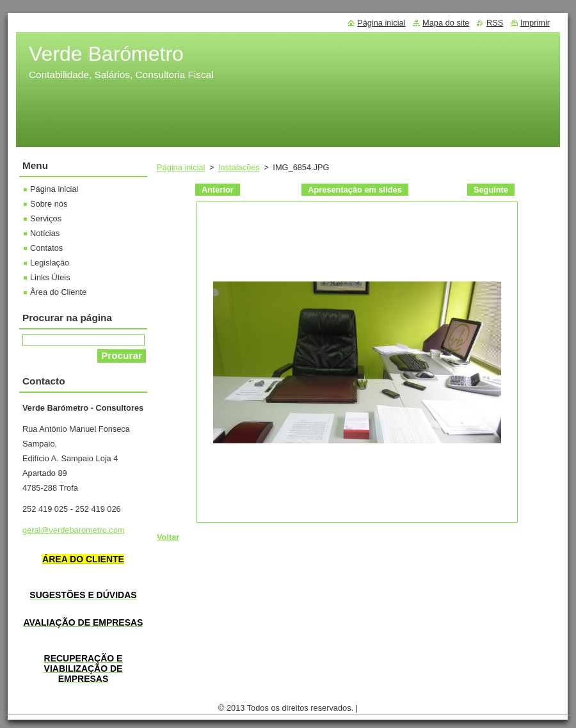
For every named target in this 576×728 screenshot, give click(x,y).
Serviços (46, 218)
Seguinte (491, 190)
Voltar (168, 537)
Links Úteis (50, 277)
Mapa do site (446, 23)
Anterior (218, 190)
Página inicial (181, 167)
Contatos (46, 248)
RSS (495, 23)
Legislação (50, 263)
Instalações (239, 167)
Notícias (45, 233)
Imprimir (535, 23)
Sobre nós (49, 204)
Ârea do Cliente (58, 292)
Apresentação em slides (355, 190)
